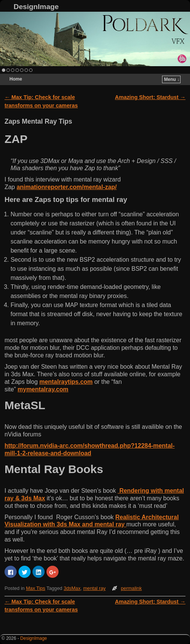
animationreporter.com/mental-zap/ (67, 187)
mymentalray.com (43, 389)
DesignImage (36, 7)
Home (16, 79)
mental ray (94, 588)
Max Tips (36, 588)
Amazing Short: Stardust (150, 97)
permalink (131, 588)
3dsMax (72, 588)
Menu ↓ (172, 79)
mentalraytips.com (66, 382)
